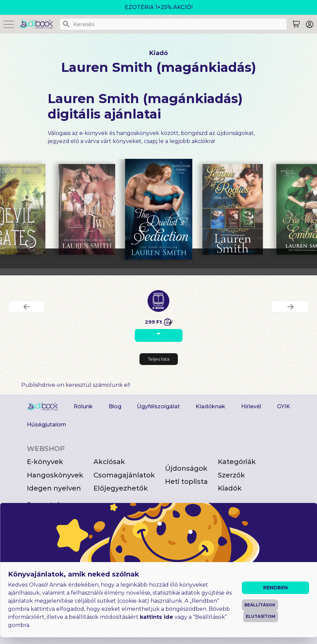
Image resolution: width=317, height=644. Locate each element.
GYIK (284, 406)
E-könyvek (45, 462)
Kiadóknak (210, 406)
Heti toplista (186, 481)
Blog (115, 406)
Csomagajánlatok (124, 475)
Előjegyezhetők (121, 488)
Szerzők (231, 475)
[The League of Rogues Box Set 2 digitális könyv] (233, 210)
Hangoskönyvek (55, 475)
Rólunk (83, 406)
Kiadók (230, 488)
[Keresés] (66, 24)
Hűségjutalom (47, 425)
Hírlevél (251, 406)
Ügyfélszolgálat (158, 406)
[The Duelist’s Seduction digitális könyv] (159, 209)
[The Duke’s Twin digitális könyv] (87, 210)
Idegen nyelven (54, 488)
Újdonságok (186, 468)
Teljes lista (159, 359)
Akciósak (109, 462)
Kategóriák (237, 462)
